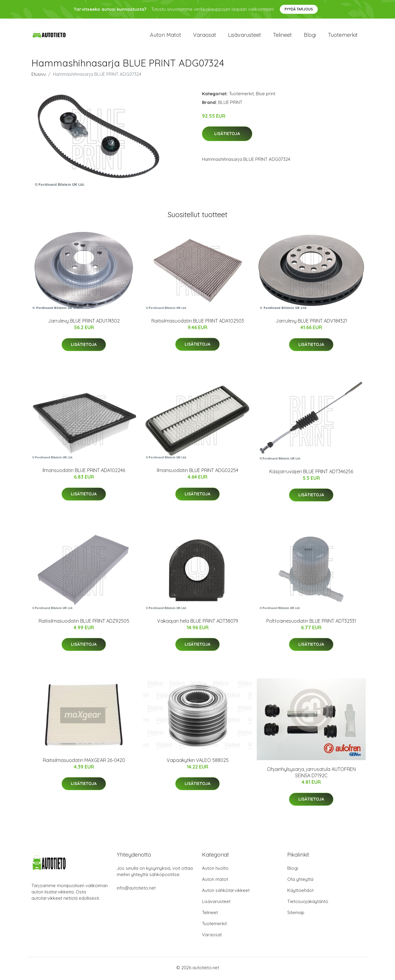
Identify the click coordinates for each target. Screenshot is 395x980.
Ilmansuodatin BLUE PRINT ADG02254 (197, 472)
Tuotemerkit (343, 36)
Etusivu (39, 76)
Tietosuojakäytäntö (308, 903)
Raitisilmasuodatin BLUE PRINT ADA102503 (198, 323)
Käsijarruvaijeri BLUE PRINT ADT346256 (311, 473)
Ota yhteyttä (300, 881)
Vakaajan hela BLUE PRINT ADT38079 (198, 623)
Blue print (266, 95)
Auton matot (165, 36)
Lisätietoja (227, 136)
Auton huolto (215, 870)
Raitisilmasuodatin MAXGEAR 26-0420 (84, 762)
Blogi (310, 36)
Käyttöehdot (300, 892)
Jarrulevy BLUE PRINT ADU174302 (84, 323)
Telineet (282, 36)
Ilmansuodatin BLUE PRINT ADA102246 (84, 472)
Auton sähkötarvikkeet (226, 892)
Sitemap (296, 915)
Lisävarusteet (244, 36)
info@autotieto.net (136, 890)
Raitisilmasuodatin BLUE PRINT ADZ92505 (84, 623)
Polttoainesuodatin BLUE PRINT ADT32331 (311, 623)
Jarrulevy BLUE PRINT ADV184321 (311, 323)
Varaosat (205, 36)
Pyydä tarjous (299, 9)
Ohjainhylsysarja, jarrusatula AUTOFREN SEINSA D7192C (311, 774)
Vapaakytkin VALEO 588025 (198, 762)
